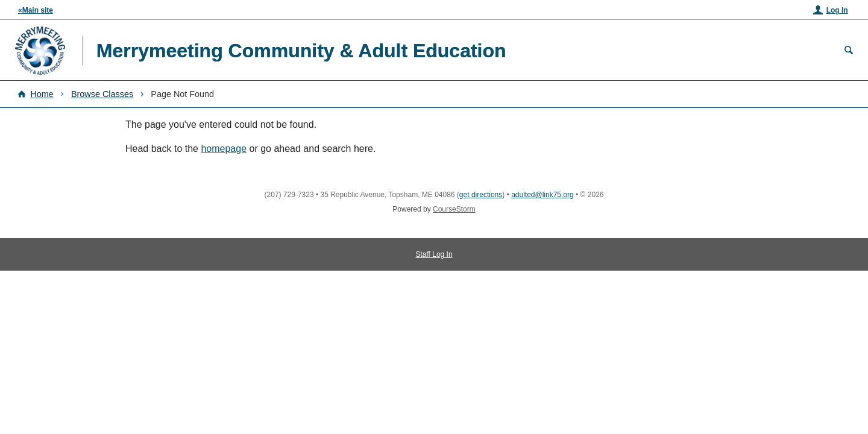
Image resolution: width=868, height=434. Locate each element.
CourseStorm (454, 209)
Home (42, 94)
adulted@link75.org (542, 195)
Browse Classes (102, 94)
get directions (481, 195)
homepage (224, 149)
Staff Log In (434, 254)
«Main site (36, 10)
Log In (837, 10)
